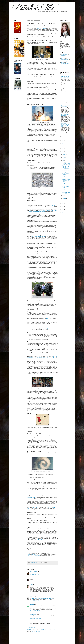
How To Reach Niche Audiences (66, 193)
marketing (35, 564)
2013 (63, 205)
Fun (62, 57)
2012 (63, 207)
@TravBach (40, 540)
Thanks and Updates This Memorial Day (66, 164)
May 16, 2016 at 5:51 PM (34, 593)
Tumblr (36, 556)
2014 (63, 203)
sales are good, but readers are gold (38, 236)
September (65, 156)
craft (29, 554)
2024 (63, 142)
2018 (63, 150)
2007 (63, 213)
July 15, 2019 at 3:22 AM (34, 601)
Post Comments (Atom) (36, 631)
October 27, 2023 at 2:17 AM (35, 611)
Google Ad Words (38, 358)
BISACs (45, 202)
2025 (63, 141)
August (64, 157)
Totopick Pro (32, 622)
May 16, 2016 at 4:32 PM (34, 581)
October (64, 154)
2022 (63, 145)
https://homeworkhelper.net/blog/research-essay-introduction (42, 598)
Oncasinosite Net (33, 614)
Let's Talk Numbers (65, 60)
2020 (63, 147)
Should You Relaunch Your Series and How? (66, 181)
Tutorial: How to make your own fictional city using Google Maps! (65, 96)
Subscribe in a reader (64, 69)
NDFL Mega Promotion (48, 328)
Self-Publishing (64, 61)
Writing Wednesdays (65, 64)
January (64, 200)
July (63, 159)
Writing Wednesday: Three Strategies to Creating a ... (66, 177)
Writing (63, 62)
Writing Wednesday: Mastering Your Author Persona (66, 190)
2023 (63, 144)
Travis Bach (32, 578)
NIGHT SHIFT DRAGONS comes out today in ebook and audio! (65, 125)
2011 (63, 208)
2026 (63, 139)
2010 (63, 210)
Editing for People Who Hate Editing (65, 115)
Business (31, 564)
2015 (63, 202)
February (64, 198)
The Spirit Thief (43, 92)
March (64, 197)
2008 (63, 211)
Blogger (47, 641)
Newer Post (29, 630)
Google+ (39, 556)
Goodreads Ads (45, 358)
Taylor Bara (32, 597)
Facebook (32, 556)
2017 (63, 151)
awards (36, 507)
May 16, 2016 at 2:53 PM (34, 575)
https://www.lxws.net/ (37, 606)
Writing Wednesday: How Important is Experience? (66, 184)
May (63, 162)
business (34, 554)
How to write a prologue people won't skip (65, 106)
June (63, 160)
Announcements (64, 54)
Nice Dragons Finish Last (32, 498)
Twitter (29, 556)
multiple (33, 507)
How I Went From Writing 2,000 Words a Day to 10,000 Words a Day (66, 77)
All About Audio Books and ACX (66, 174)
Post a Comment (32, 627)
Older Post (55, 630)
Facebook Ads (51, 358)
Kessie (31, 585)
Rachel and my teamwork (42, 28)
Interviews (63, 58)
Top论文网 (32, 604)
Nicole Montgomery (34, 572)
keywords (54, 206)
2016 (63, 153)
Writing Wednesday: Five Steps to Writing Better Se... (66, 171)
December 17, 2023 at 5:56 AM (35, 618)
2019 (63, 148)
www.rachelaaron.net (32, 558)
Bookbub (48, 319)
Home (43, 630)
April (63, 195)
